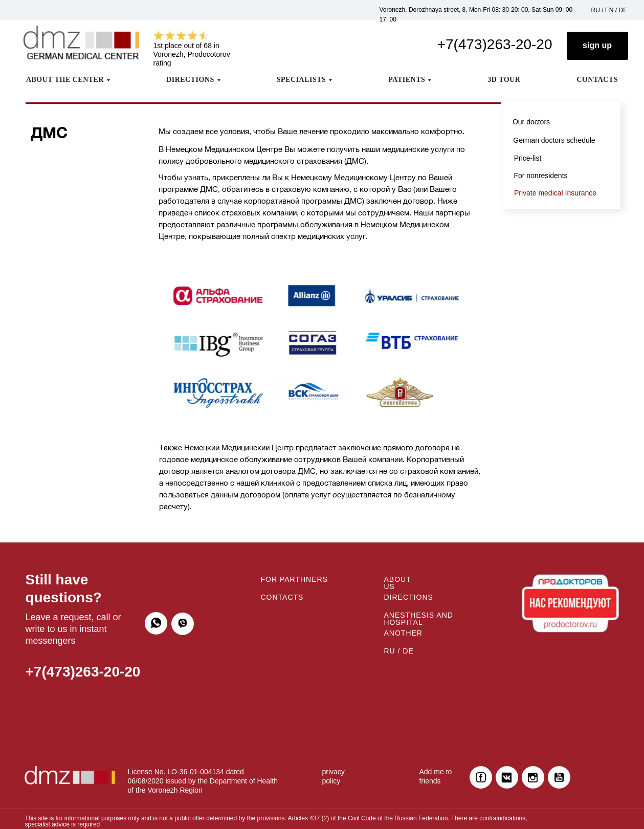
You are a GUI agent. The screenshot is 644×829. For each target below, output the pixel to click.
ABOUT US (398, 583)
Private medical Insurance (555, 193)
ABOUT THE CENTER (65, 80)
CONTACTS (597, 80)
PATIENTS (407, 80)
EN (609, 10)
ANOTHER (403, 633)
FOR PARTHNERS (295, 579)
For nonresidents (540, 176)
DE (623, 10)
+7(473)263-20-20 (495, 44)
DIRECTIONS (190, 80)
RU (596, 10)
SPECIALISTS (302, 80)
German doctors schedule (554, 140)
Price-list (528, 158)
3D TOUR (504, 80)
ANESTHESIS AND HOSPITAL (419, 619)
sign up (597, 45)
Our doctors (531, 122)
